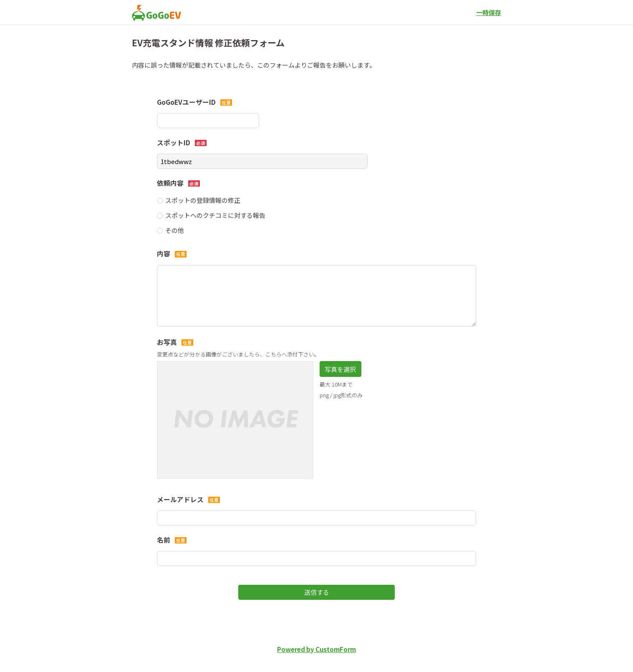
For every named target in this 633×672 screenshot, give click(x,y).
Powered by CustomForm (316, 649)
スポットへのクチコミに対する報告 (215, 215)
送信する (317, 592)
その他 (175, 230)
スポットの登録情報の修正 (203, 200)
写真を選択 (340, 369)
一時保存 (489, 12)
